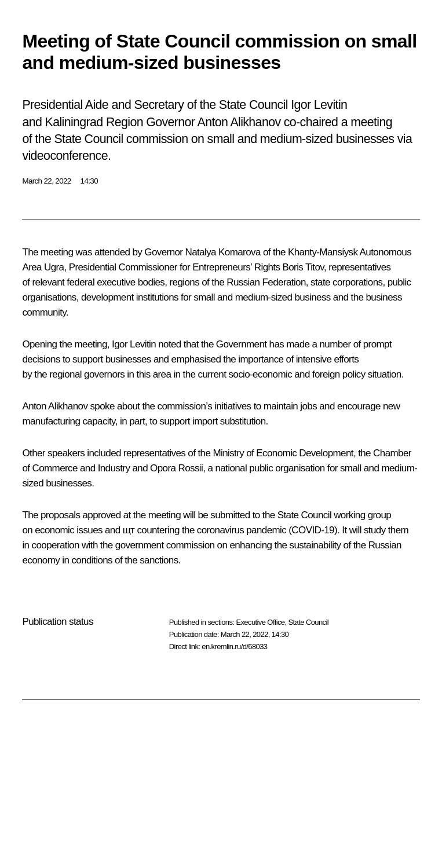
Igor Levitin (134, 344)
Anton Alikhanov (55, 406)
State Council (309, 622)
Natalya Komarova (223, 252)
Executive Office (260, 622)
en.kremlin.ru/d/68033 (234, 647)
